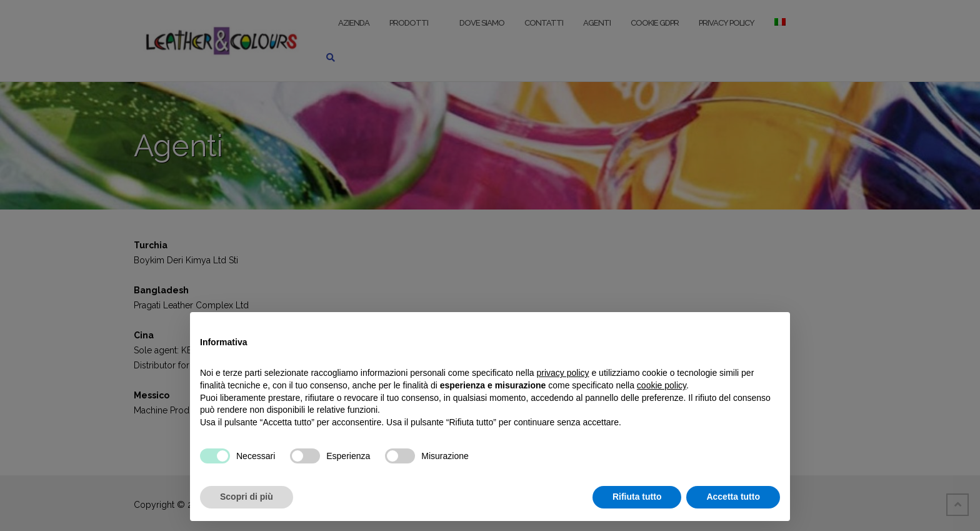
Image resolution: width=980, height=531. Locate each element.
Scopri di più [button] (247, 497)
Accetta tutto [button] (733, 497)
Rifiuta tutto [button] (637, 497)
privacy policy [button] (563, 373)
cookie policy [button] (662, 385)
